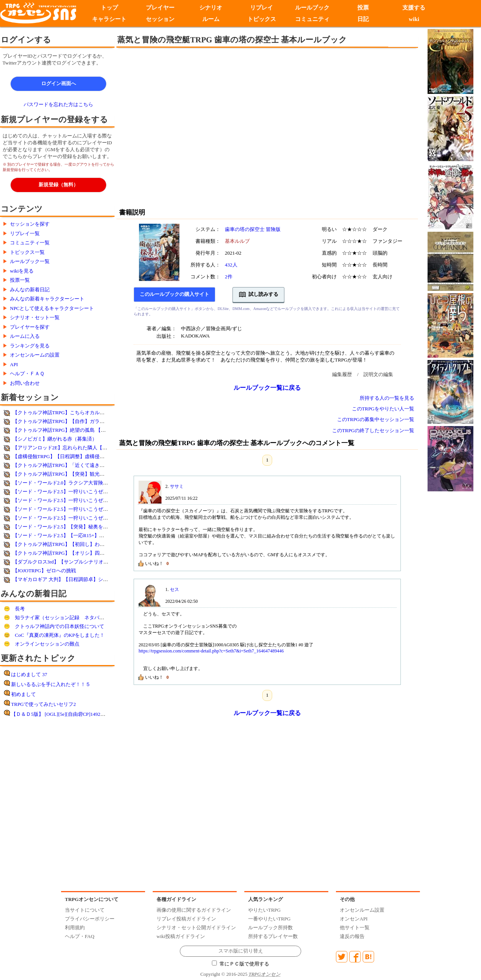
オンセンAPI (354, 919)
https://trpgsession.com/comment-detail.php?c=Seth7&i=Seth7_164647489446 (211, 651)
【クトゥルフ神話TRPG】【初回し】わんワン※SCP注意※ (78, 544)
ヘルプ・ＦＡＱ (27, 374)
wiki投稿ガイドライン (181, 936)
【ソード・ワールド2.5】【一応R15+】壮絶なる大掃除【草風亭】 (86, 535)
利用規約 (75, 928)
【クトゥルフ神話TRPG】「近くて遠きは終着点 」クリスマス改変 (86, 465)
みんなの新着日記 (30, 290)
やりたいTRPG (264, 910)
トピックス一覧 (27, 252)
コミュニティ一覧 (30, 243)
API (14, 364)
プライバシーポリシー (90, 919)
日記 (363, 19)
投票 (363, 8)
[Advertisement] (72, 127)
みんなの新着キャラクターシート (47, 299)
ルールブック (312, 8)
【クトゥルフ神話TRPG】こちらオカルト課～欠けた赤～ (76, 413)
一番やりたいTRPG (269, 919)
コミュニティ (312, 19)
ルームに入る (25, 336)
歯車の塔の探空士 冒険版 (253, 229)
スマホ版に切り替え (241, 951)
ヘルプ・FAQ (80, 936)
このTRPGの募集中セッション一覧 (376, 419)
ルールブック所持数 (270, 928)
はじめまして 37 (29, 674)
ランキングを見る (30, 346)
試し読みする (259, 295)
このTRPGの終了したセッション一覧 (373, 430)
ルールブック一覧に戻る (267, 388)
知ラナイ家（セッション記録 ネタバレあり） (67, 618)
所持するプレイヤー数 (273, 936)
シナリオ (211, 8)
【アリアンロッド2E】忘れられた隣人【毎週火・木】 (72, 448)
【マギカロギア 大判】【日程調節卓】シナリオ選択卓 (73, 579)
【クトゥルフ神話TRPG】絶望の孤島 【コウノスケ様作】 (77, 430)
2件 (229, 277)
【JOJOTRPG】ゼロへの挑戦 (44, 571)
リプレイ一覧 (25, 233)
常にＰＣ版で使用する (240, 964)
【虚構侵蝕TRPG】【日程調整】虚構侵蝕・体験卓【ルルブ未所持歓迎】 (93, 456)
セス (174, 589)
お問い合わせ (25, 383)
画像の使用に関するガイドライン (194, 910)
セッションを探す (30, 224)
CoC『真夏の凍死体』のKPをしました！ (60, 635)
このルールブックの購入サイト (174, 294)
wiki (414, 19)
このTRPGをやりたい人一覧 (383, 409)
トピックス (262, 19)
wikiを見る (22, 271)
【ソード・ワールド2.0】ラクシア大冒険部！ (63, 483)
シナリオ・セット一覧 (35, 317)
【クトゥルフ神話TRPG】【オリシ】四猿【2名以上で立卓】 (80, 553)
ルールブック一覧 (30, 261)
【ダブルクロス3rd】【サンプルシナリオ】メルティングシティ (83, 562)
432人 (231, 265)
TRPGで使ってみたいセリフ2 (44, 704)
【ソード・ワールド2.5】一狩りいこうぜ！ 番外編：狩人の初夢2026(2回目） (98, 509)
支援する (414, 8)
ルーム (211, 19)
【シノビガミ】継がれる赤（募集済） (55, 439)
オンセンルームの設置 (35, 355)
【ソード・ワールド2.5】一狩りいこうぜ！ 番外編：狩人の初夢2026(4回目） (98, 492)
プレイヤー (160, 8)
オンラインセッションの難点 (47, 644)
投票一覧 (20, 280)
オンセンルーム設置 (362, 910)
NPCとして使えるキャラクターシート (52, 308)
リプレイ (261, 8)
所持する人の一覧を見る (387, 398)
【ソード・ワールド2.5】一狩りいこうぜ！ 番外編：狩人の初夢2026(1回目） (98, 518)
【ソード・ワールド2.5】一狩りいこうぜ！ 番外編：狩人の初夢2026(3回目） (98, 500)
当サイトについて (85, 910)
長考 (20, 609)
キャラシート (109, 19)
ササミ (177, 486)
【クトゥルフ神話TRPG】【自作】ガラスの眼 (64, 421)
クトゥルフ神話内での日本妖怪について (60, 626)
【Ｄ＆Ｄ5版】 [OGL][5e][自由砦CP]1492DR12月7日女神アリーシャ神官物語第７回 (102, 714)
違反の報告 (352, 936)
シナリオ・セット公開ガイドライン (196, 928)
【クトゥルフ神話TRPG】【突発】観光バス (61, 474)
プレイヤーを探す (30, 327)
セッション (160, 19)
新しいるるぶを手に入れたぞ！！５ (51, 684)
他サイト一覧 (355, 928)
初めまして (23, 694)
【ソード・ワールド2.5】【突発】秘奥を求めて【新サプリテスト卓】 (90, 527)
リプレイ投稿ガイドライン (186, 919)
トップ (109, 8)
